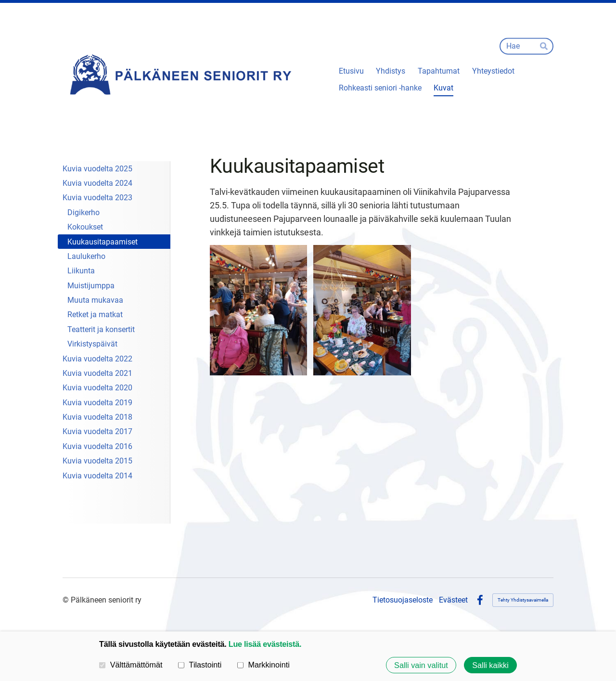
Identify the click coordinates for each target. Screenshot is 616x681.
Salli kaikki (490, 665)
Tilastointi (200, 665)
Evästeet (453, 600)
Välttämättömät (131, 665)
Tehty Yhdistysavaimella (523, 600)
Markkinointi (263, 665)
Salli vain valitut (421, 665)
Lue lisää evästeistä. (265, 644)
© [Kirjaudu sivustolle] (67, 600)
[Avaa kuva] (259, 310)
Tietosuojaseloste (403, 600)
